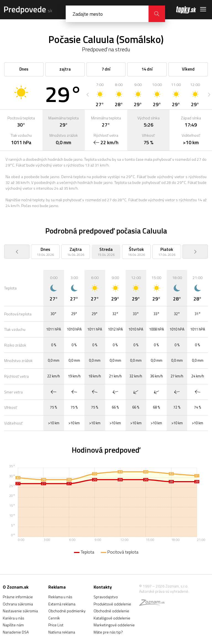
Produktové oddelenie (112, 604)
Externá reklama (62, 604)
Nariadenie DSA (16, 632)
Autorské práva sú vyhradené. (164, 591)
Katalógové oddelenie (112, 618)
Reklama (57, 587)
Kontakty (103, 587)
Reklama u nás (60, 597)
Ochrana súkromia (18, 604)
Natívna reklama (62, 632)
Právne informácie (18, 597)
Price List (56, 625)
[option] (100, 95)
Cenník (54, 618)
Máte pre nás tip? (108, 632)
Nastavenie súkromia (20, 611)
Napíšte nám (13, 625)
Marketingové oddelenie (114, 625)
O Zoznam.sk (16, 587)
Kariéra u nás (14, 618)
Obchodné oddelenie (111, 611)
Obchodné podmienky (67, 611)
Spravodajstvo (106, 597)
